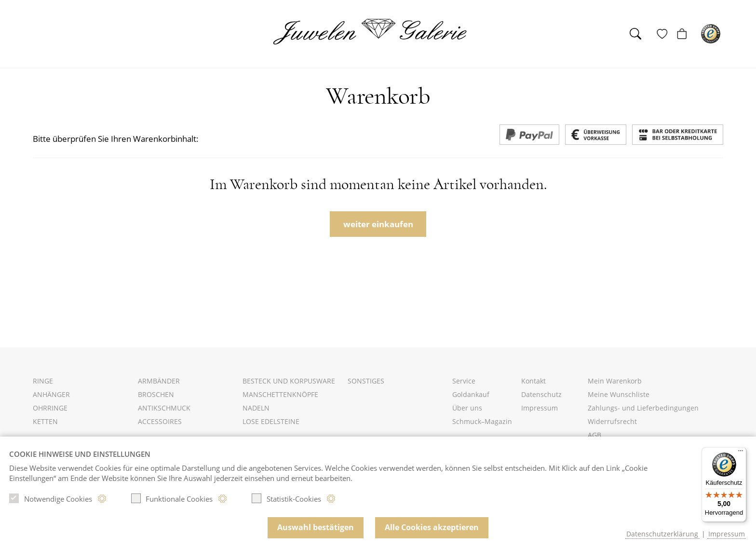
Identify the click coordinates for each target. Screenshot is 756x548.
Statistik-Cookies (286, 498)
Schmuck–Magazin (482, 421)
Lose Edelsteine (271, 421)
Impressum (540, 408)
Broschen (156, 394)
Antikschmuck (164, 408)
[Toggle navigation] (41, 35)
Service (464, 381)
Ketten (45, 421)
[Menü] (741, 453)
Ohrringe (50, 408)
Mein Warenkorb (615, 381)
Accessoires (160, 421)
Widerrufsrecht (612, 421)
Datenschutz (541, 394)
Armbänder (159, 381)
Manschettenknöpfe (280, 394)
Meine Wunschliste (619, 394)
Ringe (43, 381)
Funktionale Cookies (172, 498)
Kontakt (533, 381)
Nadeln (256, 408)
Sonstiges (366, 381)
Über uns (467, 408)
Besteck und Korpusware (289, 381)
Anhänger (51, 394)
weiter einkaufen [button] (378, 224)
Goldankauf (471, 394)
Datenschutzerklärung (662, 534)
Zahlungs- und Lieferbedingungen (643, 408)
